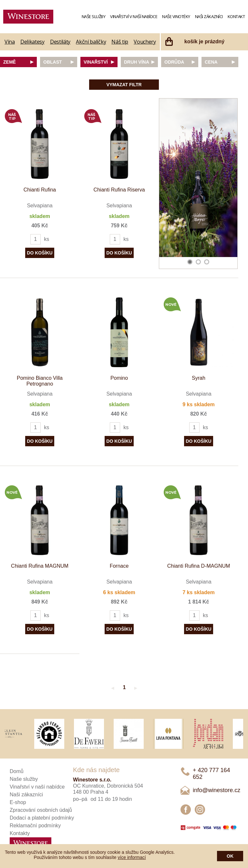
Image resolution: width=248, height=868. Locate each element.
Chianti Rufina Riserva (119, 190)
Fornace (119, 566)
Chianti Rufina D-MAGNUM (199, 566)
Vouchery (145, 42)
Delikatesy (32, 42)
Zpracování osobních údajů (41, 810)
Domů (17, 771)
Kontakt (236, 16)
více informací (132, 857)
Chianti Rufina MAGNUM (40, 566)
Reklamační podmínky (35, 826)
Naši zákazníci (209, 16)
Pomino (119, 378)
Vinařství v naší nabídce (134, 16)
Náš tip (120, 42)
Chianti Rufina (40, 190)
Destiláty (60, 42)
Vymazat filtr (124, 85)
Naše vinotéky (176, 16)
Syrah (199, 378)
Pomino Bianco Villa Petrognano (40, 381)
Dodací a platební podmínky (42, 818)
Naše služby (94, 16)
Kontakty (20, 833)
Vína (10, 42)
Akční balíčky (91, 42)
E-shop (18, 802)
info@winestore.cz (217, 790)
